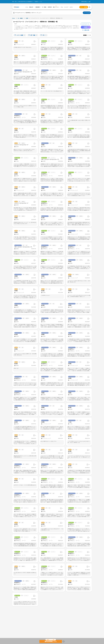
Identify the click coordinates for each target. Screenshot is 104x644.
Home (13, 18)
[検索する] (89, 7)
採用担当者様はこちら (85, 2)
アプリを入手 (87, 13)
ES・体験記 (20, 18)
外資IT (27, 18)
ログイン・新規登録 (84, 7)
